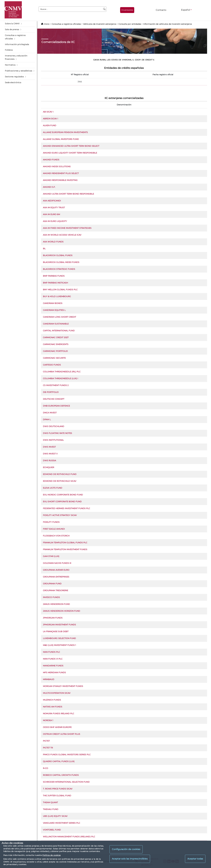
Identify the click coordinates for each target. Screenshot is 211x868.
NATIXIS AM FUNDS (53, 707)
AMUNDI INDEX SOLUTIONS (57, 166)
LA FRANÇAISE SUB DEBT (56, 631)
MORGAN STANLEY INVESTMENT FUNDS (63, 686)
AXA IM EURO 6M (51, 214)
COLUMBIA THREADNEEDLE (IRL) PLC (62, 372)
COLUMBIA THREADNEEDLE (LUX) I (60, 378)
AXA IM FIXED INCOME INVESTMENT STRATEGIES (67, 228)
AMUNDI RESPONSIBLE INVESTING (60, 180)
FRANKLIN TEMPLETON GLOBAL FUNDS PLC (65, 543)
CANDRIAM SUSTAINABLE (56, 324)
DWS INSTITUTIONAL (53, 440)
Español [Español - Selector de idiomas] (186, 10)
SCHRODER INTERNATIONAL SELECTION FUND (66, 782)
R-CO (46, 768)
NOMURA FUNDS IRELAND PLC (59, 714)
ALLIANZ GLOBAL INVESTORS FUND (61, 139)
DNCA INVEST (50, 413)
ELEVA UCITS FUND (53, 488)
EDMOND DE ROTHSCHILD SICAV (60, 481)
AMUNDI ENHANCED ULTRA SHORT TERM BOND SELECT (71, 146)
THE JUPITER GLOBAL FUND (57, 796)
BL (44, 249)
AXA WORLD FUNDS (53, 242)
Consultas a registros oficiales (66, 24)
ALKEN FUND (50, 125)
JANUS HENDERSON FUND (56, 604)
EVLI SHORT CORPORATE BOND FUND (62, 502)
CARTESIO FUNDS (52, 365)
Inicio (47, 24)
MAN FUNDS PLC (51, 652)
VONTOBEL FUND (52, 830)
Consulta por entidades (130, 24)
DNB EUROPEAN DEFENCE (56, 406)
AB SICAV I (48, 112)
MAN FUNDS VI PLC (53, 659)
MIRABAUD (49, 679)
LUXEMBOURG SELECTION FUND (59, 638)
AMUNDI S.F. (49, 187)
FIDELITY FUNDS (51, 522)
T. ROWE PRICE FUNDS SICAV (58, 789)
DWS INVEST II (50, 454)
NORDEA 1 (48, 720)
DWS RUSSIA (49, 461)
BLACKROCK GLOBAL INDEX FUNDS (61, 262)
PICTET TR (48, 748)
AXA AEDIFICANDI (52, 201)
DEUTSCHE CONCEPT (54, 399)
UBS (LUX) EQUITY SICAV (55, 816)
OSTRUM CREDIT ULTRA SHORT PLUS (62, 734)
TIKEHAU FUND (51, 809)
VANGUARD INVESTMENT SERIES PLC (62, 823)
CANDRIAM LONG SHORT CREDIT (59, 317)
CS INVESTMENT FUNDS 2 (56, 385)
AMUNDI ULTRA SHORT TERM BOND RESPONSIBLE (68, 194)
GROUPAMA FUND (52, 584)
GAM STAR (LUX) (51, 556)
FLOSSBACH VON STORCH (56, 536)
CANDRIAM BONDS (53, 303)
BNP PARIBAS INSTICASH (55, 283)
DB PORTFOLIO (51, 392)
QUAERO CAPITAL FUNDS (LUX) (59, 761)
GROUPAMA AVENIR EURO (56, 570)
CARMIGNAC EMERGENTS (56, 344)
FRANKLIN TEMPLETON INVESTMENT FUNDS (65, 549)
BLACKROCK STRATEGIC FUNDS (59, 269)
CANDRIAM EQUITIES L (54, 310)
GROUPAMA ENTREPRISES (56, 577)
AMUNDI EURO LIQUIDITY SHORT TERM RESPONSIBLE (70, 153)
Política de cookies (51, 855)
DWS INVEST (49, 447)
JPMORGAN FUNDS (53, 618)
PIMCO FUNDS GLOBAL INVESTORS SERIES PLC (67, 755)
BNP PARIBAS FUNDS (54, 276)
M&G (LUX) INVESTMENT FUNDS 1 (59, 645)
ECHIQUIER (49, 467)
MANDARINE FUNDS (53, 666)
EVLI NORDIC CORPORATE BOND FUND (63, 495)
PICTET (46, 741)
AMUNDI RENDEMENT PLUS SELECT (61, 173)
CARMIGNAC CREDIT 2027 (56, 337)
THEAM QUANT (50, 802)
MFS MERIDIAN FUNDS (54, 672)
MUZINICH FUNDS (52, 700)
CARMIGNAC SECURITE (54, 358)
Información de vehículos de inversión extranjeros (168, 24)
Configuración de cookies (126, 849)
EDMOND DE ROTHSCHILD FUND (60, 474)
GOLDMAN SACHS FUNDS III (57, 563)
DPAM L (47, 419)
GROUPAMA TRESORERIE (56, 590)
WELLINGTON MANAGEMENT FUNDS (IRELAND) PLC (69, 837)
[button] (20, 24)
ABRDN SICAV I (50, 119)
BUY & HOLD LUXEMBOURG (57, 296)
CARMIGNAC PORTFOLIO (55, 351)
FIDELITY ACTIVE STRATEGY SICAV (60, 515)
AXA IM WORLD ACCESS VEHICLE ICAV (62, 235)
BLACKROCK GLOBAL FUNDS (58, 255)
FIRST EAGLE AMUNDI (54, 529)
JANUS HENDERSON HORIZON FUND (62, 611)
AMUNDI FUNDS (51, 160)
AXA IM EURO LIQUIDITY (55, 221)
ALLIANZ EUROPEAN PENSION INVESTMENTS (65, 132)
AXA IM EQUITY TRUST (54, 208)
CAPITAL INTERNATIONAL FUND (59, 331)
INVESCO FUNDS (51, 597)
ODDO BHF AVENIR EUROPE (57, 727)
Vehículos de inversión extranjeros (100, 24)
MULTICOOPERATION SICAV (57, 693)
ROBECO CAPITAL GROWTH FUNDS (61, 775)
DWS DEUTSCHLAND (54, 426)
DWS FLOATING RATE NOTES (57, 433)
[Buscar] (104, 9)
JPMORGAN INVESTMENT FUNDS (59, 625)
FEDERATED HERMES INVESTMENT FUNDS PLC (66, 508)
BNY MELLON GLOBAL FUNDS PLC (60, 290)
